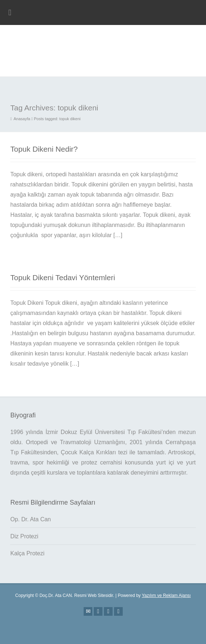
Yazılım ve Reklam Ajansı (166, 595)
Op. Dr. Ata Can (30, 519)
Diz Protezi (24, 536)
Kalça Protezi (27, 553)
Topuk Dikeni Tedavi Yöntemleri (62, 277)
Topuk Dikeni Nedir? (44, 149)
